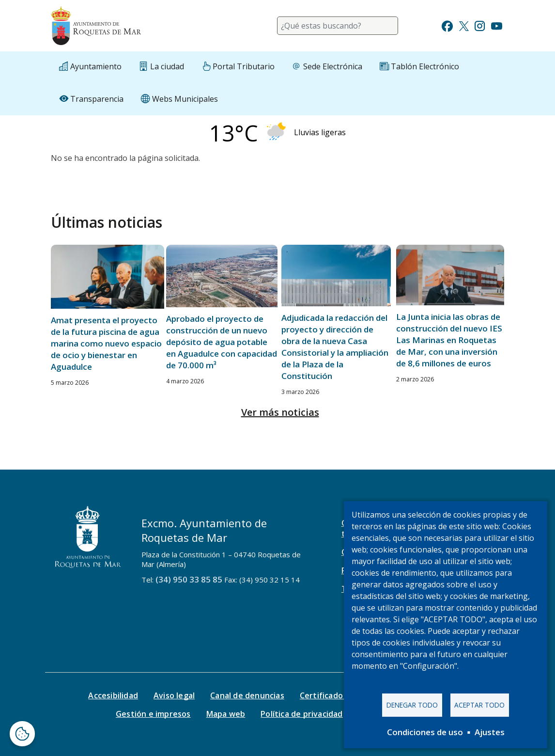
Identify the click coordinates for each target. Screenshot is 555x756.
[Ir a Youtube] (496, 25)
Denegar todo (412, 705)
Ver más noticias (280, 412)
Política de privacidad (301, 714)
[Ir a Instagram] (480, 25)
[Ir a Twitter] (464, 25)
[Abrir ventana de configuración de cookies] (22, 734)
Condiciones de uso (425, 732)
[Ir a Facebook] (447, 25)
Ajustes (490, 732)
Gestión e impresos (153, 714)
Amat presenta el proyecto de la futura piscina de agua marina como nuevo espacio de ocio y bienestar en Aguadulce (106, 343)
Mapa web (226, 714)
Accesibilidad (113, 695)
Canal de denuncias (247, 695)
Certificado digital (335, 695)
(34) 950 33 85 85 (189, 579)
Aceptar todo (479, 705)
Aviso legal (174, 695)
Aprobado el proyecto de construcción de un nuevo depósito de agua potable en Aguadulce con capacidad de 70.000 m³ (222, 342)
